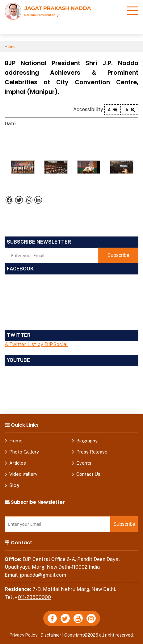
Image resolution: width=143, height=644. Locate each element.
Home (10, 47)
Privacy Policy (23, 635)
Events (84, 463)
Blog (14, 485)
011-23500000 (34, 597)
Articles (18, 463)
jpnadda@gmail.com (43, 575)
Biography (87, 441)
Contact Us (88, 474)
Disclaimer (51, 635)
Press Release (92, 452)
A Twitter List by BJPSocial (36, 344)
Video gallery (23, 474)
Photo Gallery (24, 452)
